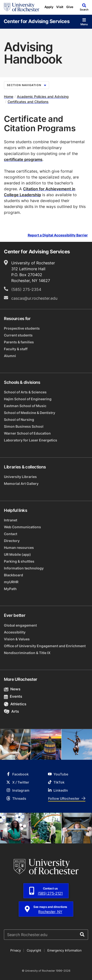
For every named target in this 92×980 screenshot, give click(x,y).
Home (9, 97)
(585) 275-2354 (26, 289)
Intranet (11, 520)
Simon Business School (24, 426)
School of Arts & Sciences (25, 392)
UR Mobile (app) (17, 554)
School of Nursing (19, 419)
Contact (11, 534)
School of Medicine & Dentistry (30, 413)
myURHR (11, 582)
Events (13, 696)
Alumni (10, 356)
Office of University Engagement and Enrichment (45, 646)
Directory (12, 541)
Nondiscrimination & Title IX (27, 653)
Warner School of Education (27, 433)
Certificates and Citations (28, 102)
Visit (60, 7)
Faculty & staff (16, 349)
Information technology (24, 568)
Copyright (34, 950)
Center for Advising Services (37, 21)
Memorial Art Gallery (21, 484)
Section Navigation (26, 85)
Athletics (15, 704)
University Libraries (20, 477)
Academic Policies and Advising (43, 97)
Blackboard (13, 575)
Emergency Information (65, 950)
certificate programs (23, 159)
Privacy (15, 950)
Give (70, 7)
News (12, 689)
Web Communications (22, 527)
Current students (18, 335)
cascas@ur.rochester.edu (34, 298)
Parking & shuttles (19, 561)
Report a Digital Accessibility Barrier (58, 235)
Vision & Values (17, 639)
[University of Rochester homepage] (22, 7)
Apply (49, 7)
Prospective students (22, 328)
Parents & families (19, 342)
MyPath (10, 589)
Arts (11, 711)
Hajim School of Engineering (28, 399)
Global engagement (20, 625)
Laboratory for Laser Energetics (31, 440)
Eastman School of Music (25, 406)
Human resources (19, 548)
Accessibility (15, 632)
